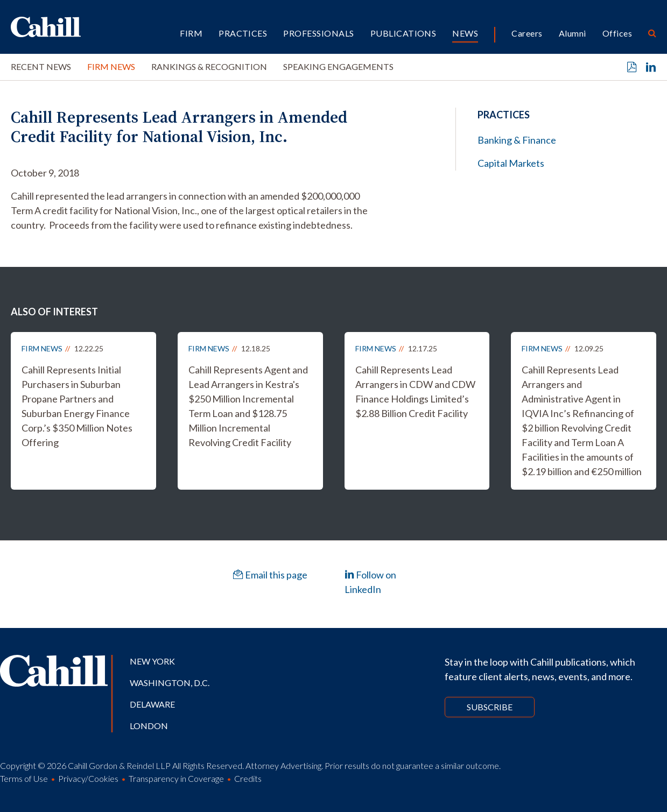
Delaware (152, 704)
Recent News (41, 66)
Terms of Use (24, 778)
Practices (243, 33)
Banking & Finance (517, 140)
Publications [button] (403, 33)
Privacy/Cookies (88, 778)
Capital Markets (511, 163)
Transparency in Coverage (176, 778)
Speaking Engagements (338, 66)
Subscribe (490, 707)
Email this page (270, 575)
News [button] (465, 33)
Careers (527, 33)
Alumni (573, 33)
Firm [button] (191, 33)
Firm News (111, 66)
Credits (248, 778)
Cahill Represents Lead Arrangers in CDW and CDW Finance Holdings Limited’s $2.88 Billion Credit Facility (415, 391)
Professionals (318, 33)
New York (152, 661)
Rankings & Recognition (209, 66)
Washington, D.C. (170, 683)
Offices (617, 33)
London (149, 726)
